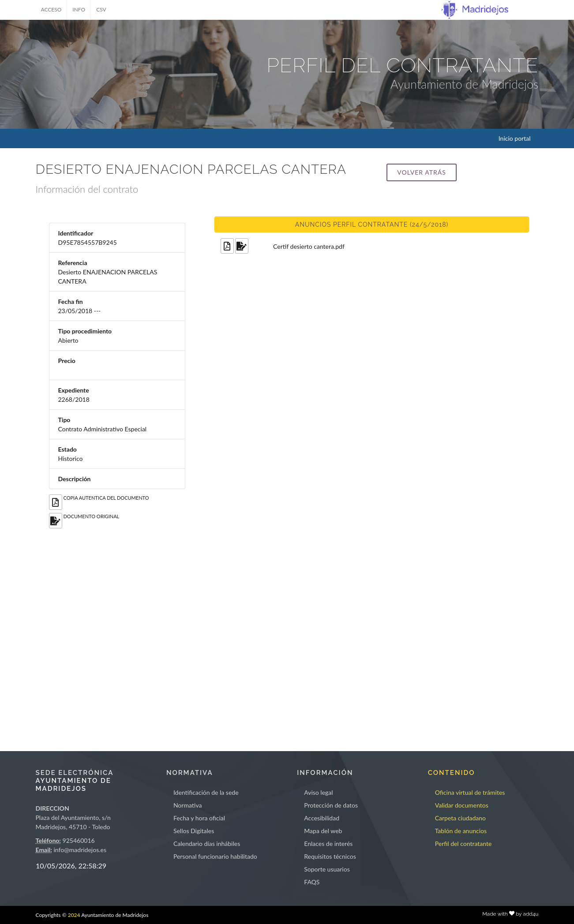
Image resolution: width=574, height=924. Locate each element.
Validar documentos (462, 805)
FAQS (312, 882)
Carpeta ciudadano (460, 818)
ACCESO (51, 9)
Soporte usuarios (327, 869)
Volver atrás (421, 172)
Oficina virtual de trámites (470, 792)
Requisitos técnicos (330, 856)
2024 (74, 915)
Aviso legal (318, 792)
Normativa (188, 805)
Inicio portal (515, 138)
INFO (79, 9)
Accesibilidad (322, 818)
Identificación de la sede (206, 792)
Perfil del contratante (463, 844)
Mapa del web (323, 831)
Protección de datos (331, 805)
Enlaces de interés (328, 844)
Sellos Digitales (194, 831)
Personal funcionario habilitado (215, 856)
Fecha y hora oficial (199, 818)
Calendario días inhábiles (207, 844)
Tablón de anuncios (461, 831)
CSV (101, 9)
